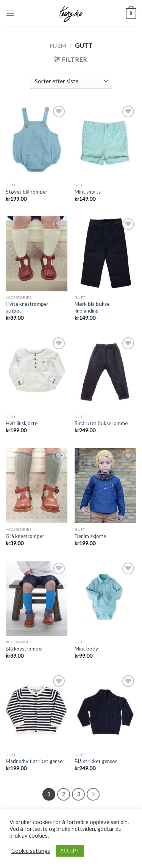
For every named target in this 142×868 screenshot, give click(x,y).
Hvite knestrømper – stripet (29, 307)
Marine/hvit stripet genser (35, 761)
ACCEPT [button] (70, 851)
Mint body (86, 649)
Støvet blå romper (27, 192)
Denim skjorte (90, 536)
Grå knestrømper (25, 536)
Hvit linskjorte (22, 423)
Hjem (58, 45)
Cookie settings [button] (31, 851)
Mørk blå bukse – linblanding (94, 307)
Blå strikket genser (96, 761)
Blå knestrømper (24, 649)
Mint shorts (88, 192)
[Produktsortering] (71, 81)
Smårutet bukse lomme (101, 423)
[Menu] (10, 13)
